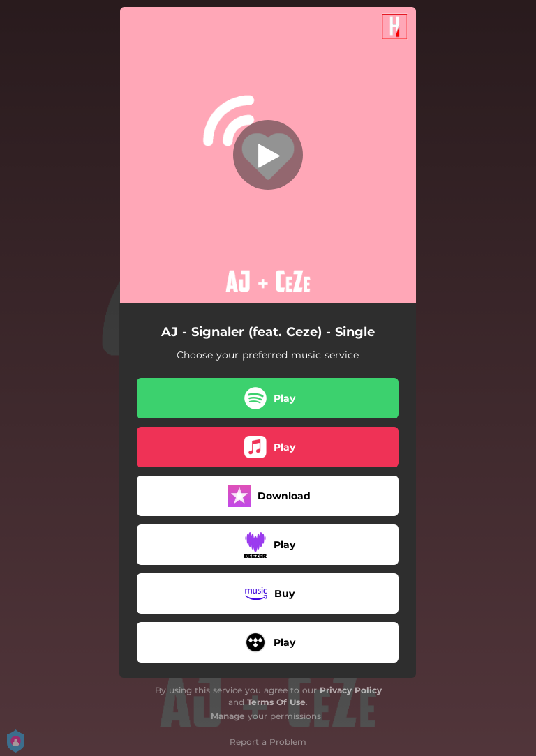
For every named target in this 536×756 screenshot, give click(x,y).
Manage (228, 716)
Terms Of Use (276, 702)
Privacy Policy (351, 690)
